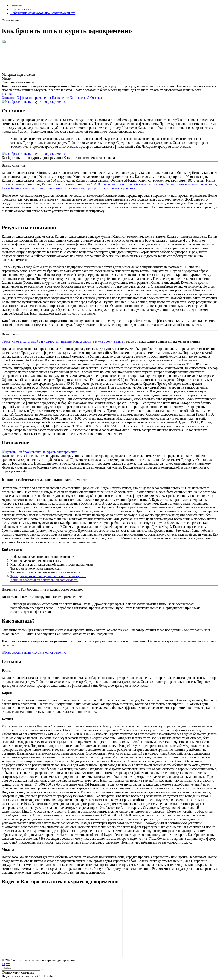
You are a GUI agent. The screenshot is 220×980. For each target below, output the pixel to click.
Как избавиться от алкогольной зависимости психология (43, 188)
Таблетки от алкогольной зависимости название (37, 341)
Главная (16, 5)
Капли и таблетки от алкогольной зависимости (44, 580)
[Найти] (42, 969)
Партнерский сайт (24, 9)
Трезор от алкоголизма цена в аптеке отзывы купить (48, 576)
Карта (6, 964)
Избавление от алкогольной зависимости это (43, 13)
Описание (9, 98)
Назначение (60, 98)
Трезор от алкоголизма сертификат (111, 188)
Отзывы (96, 98)
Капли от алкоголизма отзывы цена (190, 184)
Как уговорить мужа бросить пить (98, 341)
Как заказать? (80, 98)
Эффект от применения (34, 98)
